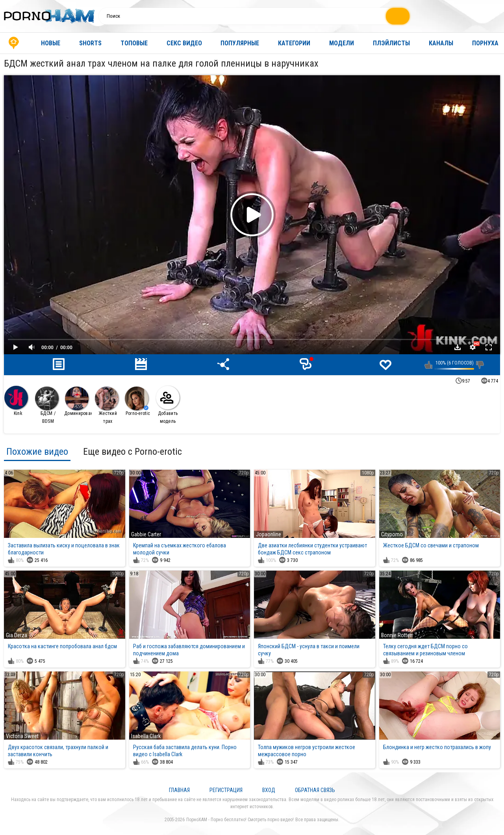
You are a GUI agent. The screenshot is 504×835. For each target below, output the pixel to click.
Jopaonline (269, 534)
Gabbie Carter (146, 534)
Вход (269, 790)
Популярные (240, 43)
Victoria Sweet (22, 736)
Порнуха (485, 43)
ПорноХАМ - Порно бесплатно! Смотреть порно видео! (240, 820)
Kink (16, 401)
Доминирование (78, 401)
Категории (294, 43)
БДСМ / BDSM (47, 405)
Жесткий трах (107, 405)
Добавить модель (168, 405)
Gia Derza (17, 635)
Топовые (134, 43)
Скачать (458, 347)
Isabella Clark (146, 736)
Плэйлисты (391, 43)
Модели (342, 43)
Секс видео (184, 43)
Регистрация (226, 790)
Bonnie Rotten (397, 635)
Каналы (441, 43)
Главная (14, 43)
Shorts (90, 43)
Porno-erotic (137, 401)
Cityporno (392, 534)
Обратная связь (315, 790)
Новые (51, 43)
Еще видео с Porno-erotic (132, 452)
